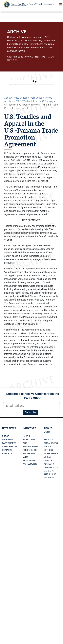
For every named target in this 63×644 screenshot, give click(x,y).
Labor (27, 436)
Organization (51, 443)
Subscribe (30, 412)
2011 (44, 101)
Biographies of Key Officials (51, 457)
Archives (49, 478)
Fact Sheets (9, 443)
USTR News (9, 428)
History (48, 440)
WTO (25, 457)
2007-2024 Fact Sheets (28, 101)
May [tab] (31, 81)
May (51, 101)
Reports (7, 453)
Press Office (36, 98)
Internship (50, 474)
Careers (49, 471)
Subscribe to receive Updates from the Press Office (33, 396)
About (7, 98)
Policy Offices (20, 98)
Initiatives (30, 428)
